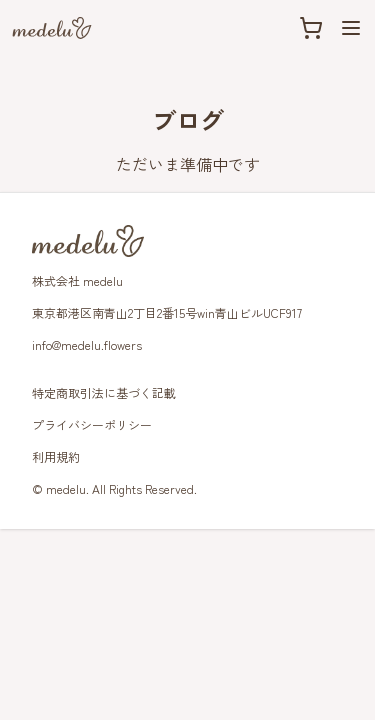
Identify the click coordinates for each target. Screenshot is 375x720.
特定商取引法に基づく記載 (104, 392)
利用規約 (56, 456)
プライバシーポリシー (92, 424)
